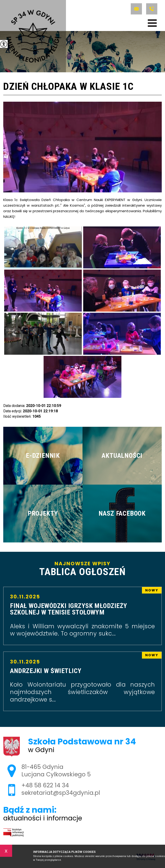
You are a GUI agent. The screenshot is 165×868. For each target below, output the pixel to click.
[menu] (152, 23)
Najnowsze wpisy (82, 569)
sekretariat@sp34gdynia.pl (136, 9)
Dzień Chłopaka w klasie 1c (68, 87)
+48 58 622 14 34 (152, 9)
